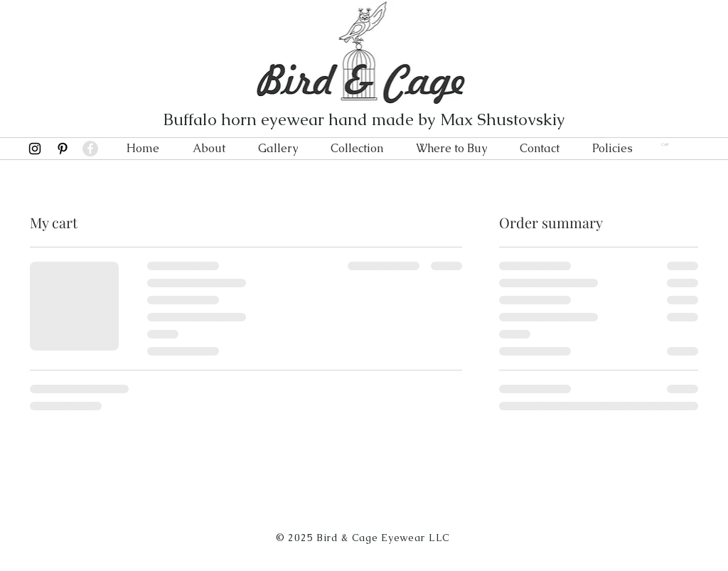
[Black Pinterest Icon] (63, 149)
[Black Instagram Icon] (35, 149)
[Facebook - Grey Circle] (90, 149)
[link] (669, 144)
